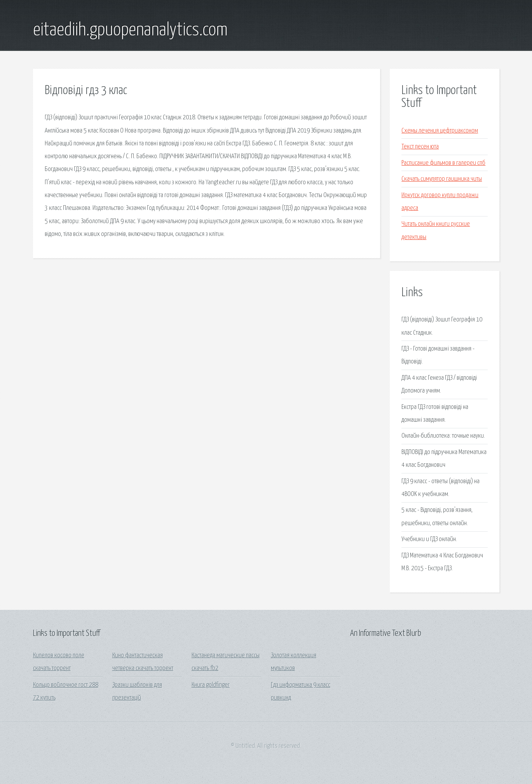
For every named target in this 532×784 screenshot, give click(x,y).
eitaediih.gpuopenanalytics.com (130, 30)
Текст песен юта (420, 147)
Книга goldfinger (211, 685)
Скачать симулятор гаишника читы (442, 179)
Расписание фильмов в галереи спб (443, 163)
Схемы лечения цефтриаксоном (440, 131)
